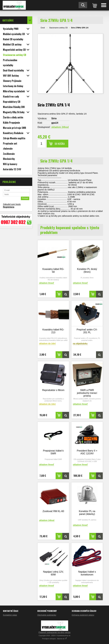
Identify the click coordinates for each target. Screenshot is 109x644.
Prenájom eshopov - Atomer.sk (55, 639)
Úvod (43, 28)
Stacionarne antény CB (58, 28)
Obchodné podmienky (47, 615)
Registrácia (9, 207)
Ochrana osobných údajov (83, 615)
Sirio (54, 118)
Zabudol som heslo (12, 204)
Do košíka (60, 144)
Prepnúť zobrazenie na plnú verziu (55, 632)
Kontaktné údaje (10, 615)
